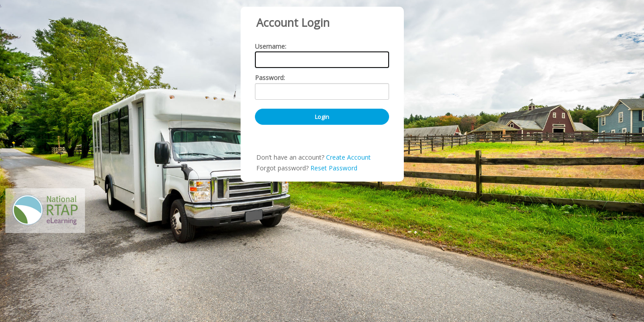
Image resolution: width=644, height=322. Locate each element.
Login (322, 149)
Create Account (348, 189)
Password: (270, 110)
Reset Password (334, 200)
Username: (271, 78)
